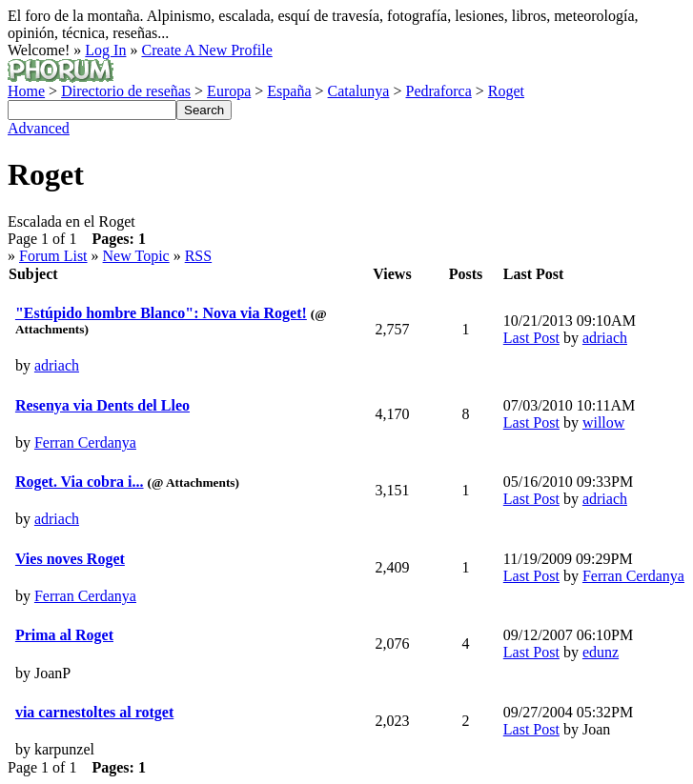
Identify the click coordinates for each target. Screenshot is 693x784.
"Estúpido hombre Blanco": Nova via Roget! (161, 313)
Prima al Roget (64, 635)
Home (26, 91)
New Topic (136, 256)
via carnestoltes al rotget (94, 712)
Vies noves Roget (70, 559)
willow (603, 422)
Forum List (53, 256)
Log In (105, 50)
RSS (198, 256)
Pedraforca (438, 91)
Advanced (39, 128)
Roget (506, 91)
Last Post (531, 338)
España (289, 91)
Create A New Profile (206, 50)
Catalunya (359, 91)
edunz (601, 652)
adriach (57, 365)
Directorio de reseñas (126, 91)
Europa (229, 91)
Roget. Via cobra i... (80, 482)
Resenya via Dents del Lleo (102, 405)
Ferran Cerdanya (85, 442)
